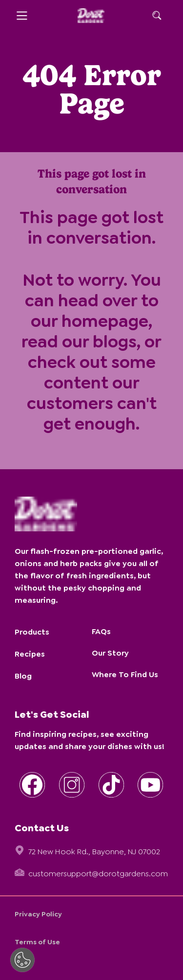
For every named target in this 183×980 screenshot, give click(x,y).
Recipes (30, 654)
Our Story (110, 653)
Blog (23, 676)
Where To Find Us (125, 674)
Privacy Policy (38, 914)
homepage (105, 321)
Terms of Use (37, 942)
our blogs (99, 342)
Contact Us (42, 828)
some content (100, 372)
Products (32, 632)
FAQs (101, 631)
